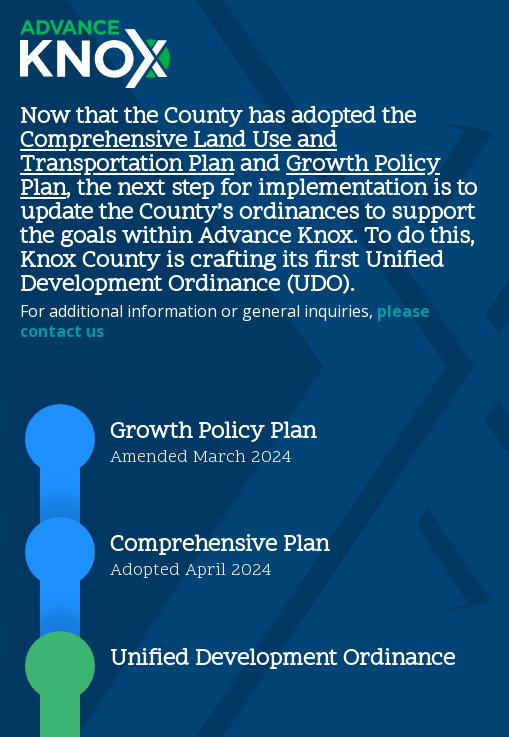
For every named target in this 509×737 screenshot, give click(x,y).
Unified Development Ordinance (282, 660)
